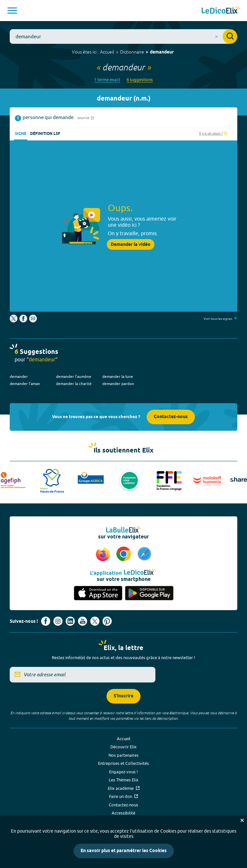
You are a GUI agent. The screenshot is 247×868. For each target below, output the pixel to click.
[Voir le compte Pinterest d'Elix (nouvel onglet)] (107, 621)
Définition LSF (45, 134)
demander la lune (118, 376)
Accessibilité (123, 813)
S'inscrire (123, 696)
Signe (21, 134)
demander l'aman (25, 384)
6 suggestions (140, 80)
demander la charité (74, 384)
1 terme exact (107, 80)
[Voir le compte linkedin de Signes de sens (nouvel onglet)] (70, 621)
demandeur (162, 52)
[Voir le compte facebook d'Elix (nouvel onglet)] (46, 621)
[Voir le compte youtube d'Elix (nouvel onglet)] (83, 621)
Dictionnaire (132, 52)
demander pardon (118, 384)
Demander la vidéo (131, 245)
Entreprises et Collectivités (123, 763)
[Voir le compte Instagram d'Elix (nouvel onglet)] (58, 621)
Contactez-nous (171, 417)
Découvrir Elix (123, 747)
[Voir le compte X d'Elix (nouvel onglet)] (95, 621)
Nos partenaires (123, 755)
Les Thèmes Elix (124, 780)
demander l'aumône (74, 376)
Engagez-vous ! (123, 772)
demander (19, 376)
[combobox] (123, 36)
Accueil (107, 52)
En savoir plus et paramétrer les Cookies (124, 851)
